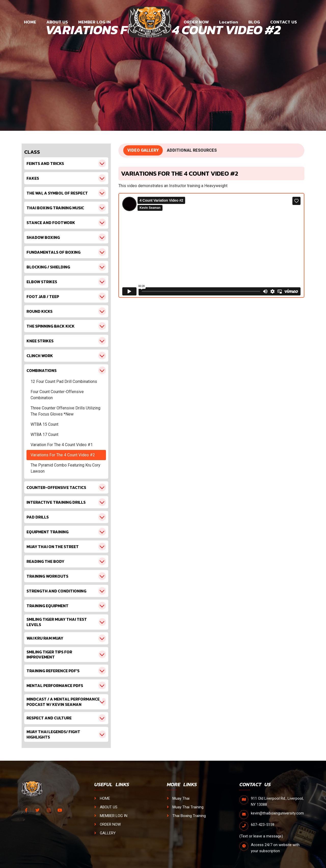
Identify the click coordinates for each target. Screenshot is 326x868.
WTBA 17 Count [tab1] (44, 435)
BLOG (254, 22)
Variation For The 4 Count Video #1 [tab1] (62, 445)
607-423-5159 (263, 825)
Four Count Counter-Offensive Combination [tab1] (57, 395)
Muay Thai (178, 798)
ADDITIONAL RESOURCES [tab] (192, 150)
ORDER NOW (196, 22)
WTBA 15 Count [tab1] (44, 424)
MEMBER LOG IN (94, 22)
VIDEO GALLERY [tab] (143, 150)
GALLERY (105, 833)
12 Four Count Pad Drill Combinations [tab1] (64, 381)
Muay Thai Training (185, 807)
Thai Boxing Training (186, 816)
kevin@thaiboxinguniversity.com (277, 813)
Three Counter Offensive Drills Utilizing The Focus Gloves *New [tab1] (65, 411)
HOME (30, 22)
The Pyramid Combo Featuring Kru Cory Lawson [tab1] (65, 468)
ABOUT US (57, 22)
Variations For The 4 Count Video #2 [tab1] (63, 455)
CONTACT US (284, 22)
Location (229, 22)
